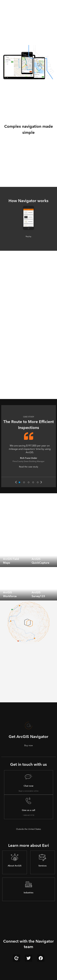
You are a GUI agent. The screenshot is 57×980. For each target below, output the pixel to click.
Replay (28, 236)
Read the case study (29, 467)
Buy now (28, 745)
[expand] (24, 562)
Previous (16, 482)
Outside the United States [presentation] (28, 829)
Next (41, 482)
